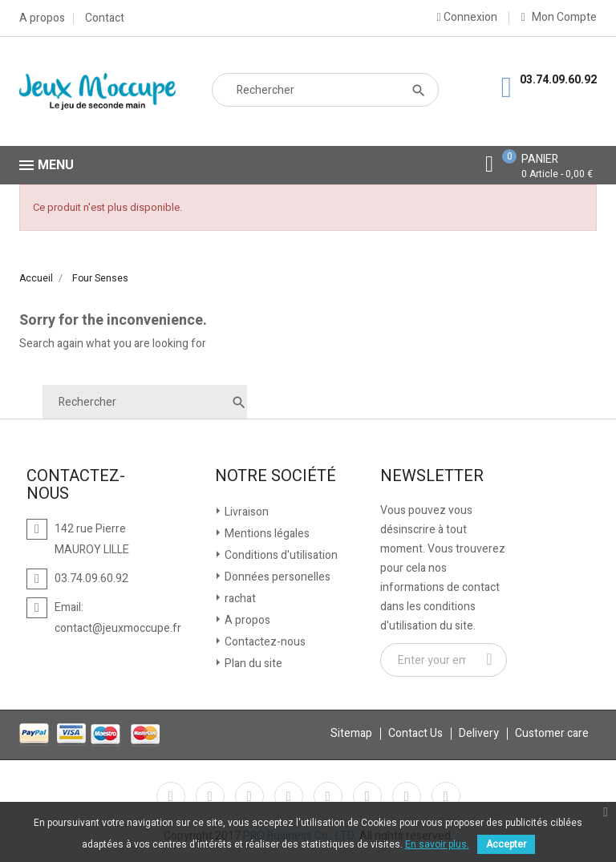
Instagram (407, 796)
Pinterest (328, 796)
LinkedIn (446, 796)
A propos (42, 18)
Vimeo (367, 796)
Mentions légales (266, 534)
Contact (105, 18)
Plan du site (252, 664)
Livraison (245, 512)
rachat (239, 599)
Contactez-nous (264, 642)
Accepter (506, 844)
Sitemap (351, 733)
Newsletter (432, 476)
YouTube (289, 796)
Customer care (552, 733)
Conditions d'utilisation (280, 555)
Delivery (479, 733)
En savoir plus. (437, 844)
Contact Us (415, 733)
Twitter (210, 796)
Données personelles (276, 577)
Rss (249, 796)
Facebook (171, 796)
